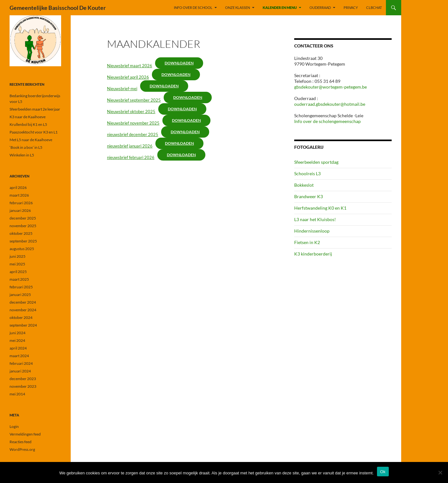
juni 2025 (18, 256)
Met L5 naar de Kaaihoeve (31, 140)
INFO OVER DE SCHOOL (193, 7)
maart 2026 (19, 195)
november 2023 (23, 386)
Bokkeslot (304, 185)
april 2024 (18, 348)
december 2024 (23, 302)
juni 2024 (18, 333)
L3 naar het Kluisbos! (315, 219)
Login (14, 426)
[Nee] (440, 472)
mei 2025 (17, 264)
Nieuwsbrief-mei (122, 89)
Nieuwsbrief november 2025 (133, 123)
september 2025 (23, 241)
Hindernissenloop (312, 231)
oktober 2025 (21, 233)
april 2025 (18, 272)
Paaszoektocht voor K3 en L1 (34, 132)
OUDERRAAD (320, 7)
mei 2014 (17, 394)
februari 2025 (21, 287)
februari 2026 (21, 203)
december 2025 (23, 218)
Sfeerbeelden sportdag (316, 162)
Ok (383, 472)
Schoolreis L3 (307, 173)
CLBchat (374, 7)
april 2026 (18, 187)
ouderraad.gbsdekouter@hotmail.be (330, 104)
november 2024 (23, 310)
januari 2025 (20, 295)
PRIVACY (351, 7)
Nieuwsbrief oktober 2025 (131, 112)
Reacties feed (21, 442)
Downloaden (179, 63)
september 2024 (23, 325)
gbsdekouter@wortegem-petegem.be (331, 87)
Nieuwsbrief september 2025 (134, 100)
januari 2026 (20, 210)
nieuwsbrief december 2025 (133, 134)
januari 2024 (20, 371)
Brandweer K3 (309, 196)
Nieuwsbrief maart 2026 (130, 66)
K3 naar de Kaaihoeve (28, 117)
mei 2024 (17, 340)
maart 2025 (19, 279)
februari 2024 (21, 363)
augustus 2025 (22, 249)
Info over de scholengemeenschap (327, 121)
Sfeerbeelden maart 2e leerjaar (35, 109)
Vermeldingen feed (25, 434)
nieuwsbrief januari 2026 (130, 146)
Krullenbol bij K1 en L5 (28, 124)
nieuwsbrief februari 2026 (131, 157)
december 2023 (23, 379)
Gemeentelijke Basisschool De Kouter (58, 8)
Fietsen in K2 (307, 242)
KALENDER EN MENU (280, 7)
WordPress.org (22, 449)
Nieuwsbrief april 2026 (128, 77)
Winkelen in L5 (22, 155)
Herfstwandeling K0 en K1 (320, 208)
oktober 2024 (21, 317)
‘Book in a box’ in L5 (26, 147)
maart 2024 (19, 356)
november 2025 (23, 226)
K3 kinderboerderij (313, 254)
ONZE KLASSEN (238, 7)
